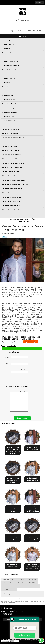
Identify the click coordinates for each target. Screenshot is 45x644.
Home (8, 620)
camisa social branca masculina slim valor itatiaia (13, 509)
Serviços (22, 36)
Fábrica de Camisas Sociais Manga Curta (13, 159)
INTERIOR (21, 583)
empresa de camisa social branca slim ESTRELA (13, 480)
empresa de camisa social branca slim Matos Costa (13, 538)
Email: (17, 364)
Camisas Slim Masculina (9, 78)
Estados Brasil (32, 579)
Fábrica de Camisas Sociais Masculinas (12, 167)
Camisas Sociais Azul (8, 87)
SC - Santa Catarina (9, 589)
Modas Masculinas (7, 214)
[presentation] (16, 380)
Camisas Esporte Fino (8, 44)
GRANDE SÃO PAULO (9, 583)
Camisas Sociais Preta (8, 116)
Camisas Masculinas (7, 53)
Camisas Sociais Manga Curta (10, 104)
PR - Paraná (6, 586)
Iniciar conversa (25, 635)
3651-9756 (25, 20)
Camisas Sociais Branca (8, 91)
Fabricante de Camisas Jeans (10, 176)
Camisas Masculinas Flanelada (10, 61)
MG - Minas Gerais (31, 583)
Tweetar (5, 237)
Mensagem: (19, 401)
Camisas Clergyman (8, 40)
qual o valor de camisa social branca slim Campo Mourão (32, 567)
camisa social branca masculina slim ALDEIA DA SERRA (32, 509)
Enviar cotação (22, 418)
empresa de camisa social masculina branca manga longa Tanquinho (13, 450)
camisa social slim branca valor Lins (32, 479)
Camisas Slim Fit (7, 74)
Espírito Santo (22, 579)
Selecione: (6, 579)
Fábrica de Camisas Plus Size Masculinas (13, 142)
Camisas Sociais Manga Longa (10, 108)
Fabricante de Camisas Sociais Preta (12, 206)
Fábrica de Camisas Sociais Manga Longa (13, 163)
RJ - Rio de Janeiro (17, 586)
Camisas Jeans (6, 49)
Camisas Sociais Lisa (7, 95)
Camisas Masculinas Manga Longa (11, 66)
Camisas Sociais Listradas (9, 99)
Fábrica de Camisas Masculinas (10, 133)
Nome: (17, 357)
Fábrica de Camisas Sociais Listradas (12, 155)
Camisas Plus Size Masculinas (10, 70)
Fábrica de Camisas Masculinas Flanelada (13, 138)
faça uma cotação (31, 342)
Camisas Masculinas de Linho (10, 57)
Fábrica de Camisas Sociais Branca (11, 150)
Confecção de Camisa (8, 125)
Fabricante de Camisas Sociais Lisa (11, 201)
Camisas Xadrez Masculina (9, 121)
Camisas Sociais (6, 83)
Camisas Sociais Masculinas (9, 112)
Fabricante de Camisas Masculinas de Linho (14, 180)
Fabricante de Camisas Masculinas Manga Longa (15, 184)
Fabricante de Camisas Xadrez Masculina (13, 210)
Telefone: (19, 371)
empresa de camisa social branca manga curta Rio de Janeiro (32, 538)
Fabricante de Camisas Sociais (10, 193)
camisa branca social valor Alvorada (13, 566)
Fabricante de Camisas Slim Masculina (12, 189)
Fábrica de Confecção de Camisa (11, 172)
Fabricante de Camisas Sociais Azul (11, 197)
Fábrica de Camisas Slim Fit (9, 146)
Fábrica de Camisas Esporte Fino (11, 129)
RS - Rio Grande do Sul (32, 586)
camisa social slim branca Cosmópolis (32, 448)
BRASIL (14, 579)
